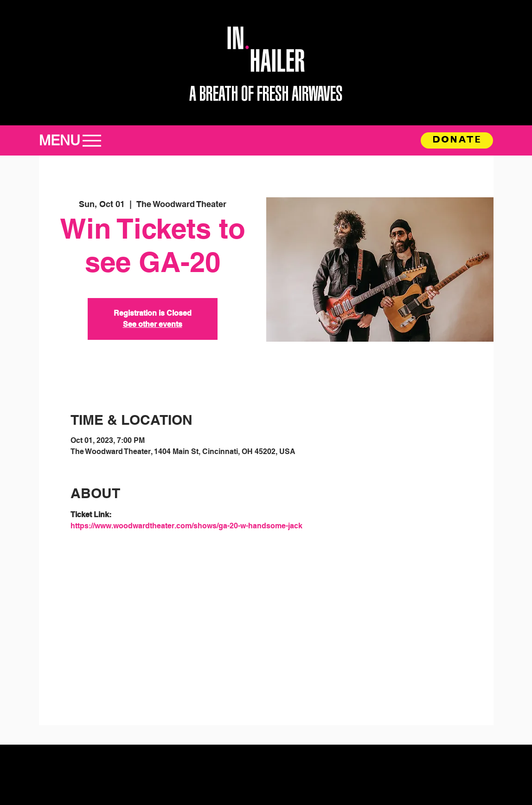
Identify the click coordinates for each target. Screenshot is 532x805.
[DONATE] (457, 140)
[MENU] (75, 140)
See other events (153, 324)
